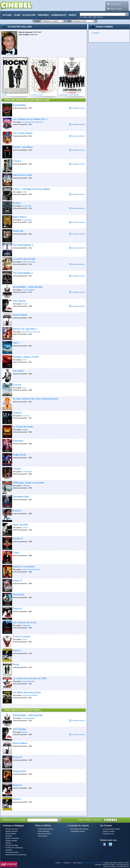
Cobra (16, 553)
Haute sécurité (20, 525)
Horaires (43, 15)
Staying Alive (19, 771)
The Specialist (27, 472)
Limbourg (9, 850)
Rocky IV (17, 581)
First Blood (18, 595)
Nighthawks (27, 625)
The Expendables (28, 290)
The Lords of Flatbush (30, 695)
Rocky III (17, 609)
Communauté (59, 15)
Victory (25, 639)
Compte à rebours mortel (26, 357)
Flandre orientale (11, 841)
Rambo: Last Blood (23, 147)
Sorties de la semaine (45, 829)
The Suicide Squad (23, 133)
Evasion (17, 203)
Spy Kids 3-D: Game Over (32, 332)
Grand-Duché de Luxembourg (16, 855)
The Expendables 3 (23, 245)
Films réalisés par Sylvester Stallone (22, 710)
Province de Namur (12, 852)
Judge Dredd (19, 455)
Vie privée (67, 863)
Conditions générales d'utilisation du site (116, 863)
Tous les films (43, 836)
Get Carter (18, 371)
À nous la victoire (22, 636)
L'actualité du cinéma (78, 831)
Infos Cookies (77, 863)
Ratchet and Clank (22, 175)
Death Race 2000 (29, 681)
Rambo (25, 304)
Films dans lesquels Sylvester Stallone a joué (26, 100)
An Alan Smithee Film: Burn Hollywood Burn (35, 399)
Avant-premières (44, 831)
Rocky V (17, 511)
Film (69, 21)
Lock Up (25, 528)
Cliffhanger (26, 486)
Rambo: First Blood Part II (32, 570)
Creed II (17, 161)
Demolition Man (21, 497)
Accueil (7, 15)
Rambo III (18, 539)
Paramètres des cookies (93, 863)
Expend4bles (19, 105)
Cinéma (37, 21)
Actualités (29, 15)
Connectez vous (115, 4)
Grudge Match (28, 220)
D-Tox (25, 360)
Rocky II (17, 650)
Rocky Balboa (20, 315)
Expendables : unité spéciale (28, 287)
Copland (17, 413)
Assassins (18, 441)
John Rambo (19, 301)
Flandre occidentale (12, 838)
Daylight (25, 430)
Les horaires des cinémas (79, 829)
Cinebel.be (96, 33)
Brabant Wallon (11, 834)
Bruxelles (9, 836)
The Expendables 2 (23, 273)
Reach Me (18, 231)
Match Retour (20, 217)
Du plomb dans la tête (24, 259)
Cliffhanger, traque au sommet (28, 483)
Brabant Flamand (11, 831)
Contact (58, 863)
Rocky (16, 664)
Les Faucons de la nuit (24, 623)
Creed (25, 192)
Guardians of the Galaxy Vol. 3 (33, 122)
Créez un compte (116, 9)
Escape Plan (27, 206)
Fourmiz (17, 385)
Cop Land (26, 416)
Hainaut (8, 843)
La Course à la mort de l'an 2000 (30, 678)
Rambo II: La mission (24, 567)
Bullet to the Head (29, 262)
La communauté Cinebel (111, 829)
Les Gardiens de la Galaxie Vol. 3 (30, 119)
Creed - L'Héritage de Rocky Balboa (31, 189)
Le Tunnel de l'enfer (23, 427)
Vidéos (72, 15)
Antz (24, 388)
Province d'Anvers (12, 829)
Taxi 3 (16, 343)
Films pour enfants (44, 834)
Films (17, 15)
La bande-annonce (77, 108)
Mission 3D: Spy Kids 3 (25, 329)
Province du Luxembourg (14, 848)
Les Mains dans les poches (27, 692)
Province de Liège (12, 845)
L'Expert (17, 469)
